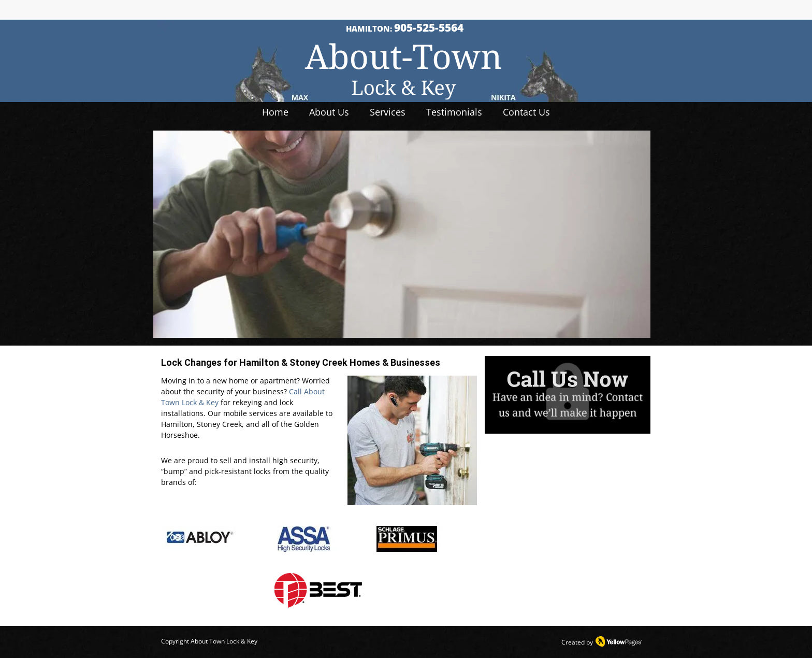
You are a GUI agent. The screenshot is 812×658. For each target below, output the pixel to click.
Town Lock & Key (233, 641)
